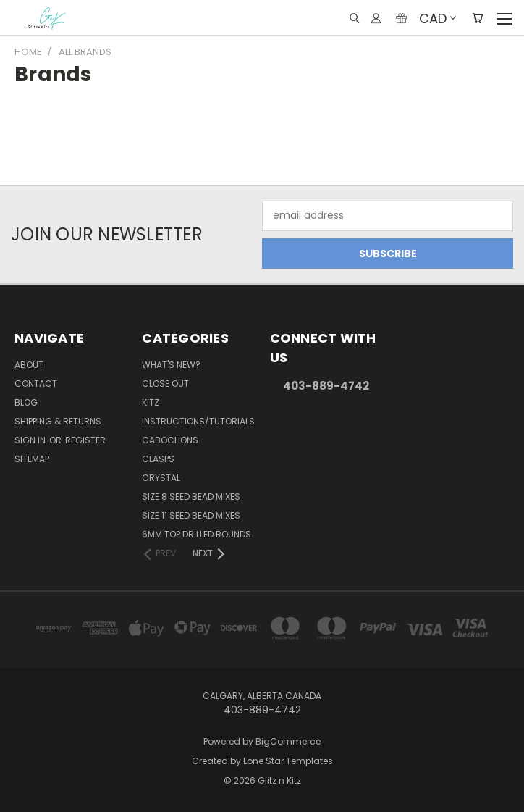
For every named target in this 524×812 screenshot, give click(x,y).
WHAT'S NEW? (171, 365)
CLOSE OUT (165, 384)
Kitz (151, 402)
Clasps (158, 459)
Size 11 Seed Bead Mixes (191, 515)
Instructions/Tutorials (198, 421)
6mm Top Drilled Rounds (196, 534)
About (29, 365)
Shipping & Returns (58, 421)
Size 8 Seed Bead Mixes (191, 497)
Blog (26, 402)
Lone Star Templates (288, 761)
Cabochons (170, 440)
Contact (36, 384)
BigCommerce (288, 741)
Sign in (31, 440)
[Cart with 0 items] (477, 18)
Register (85, 440)
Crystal (161, 478)
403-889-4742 (326, 386)
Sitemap (32, 459)
